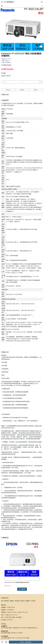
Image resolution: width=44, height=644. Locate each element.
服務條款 (28, 583)
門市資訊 (33, 583)
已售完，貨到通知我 (26, 642)
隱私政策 (23, 583)
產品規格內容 (14, 103)
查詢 (2, 583)
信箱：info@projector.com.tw (9, 597)
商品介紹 (8, 90)
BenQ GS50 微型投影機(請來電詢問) (31, 565)
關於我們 (7, 583)
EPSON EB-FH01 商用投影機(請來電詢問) (13, 565)
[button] (42, 559)
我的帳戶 (12, 583)
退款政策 (17, 583)
